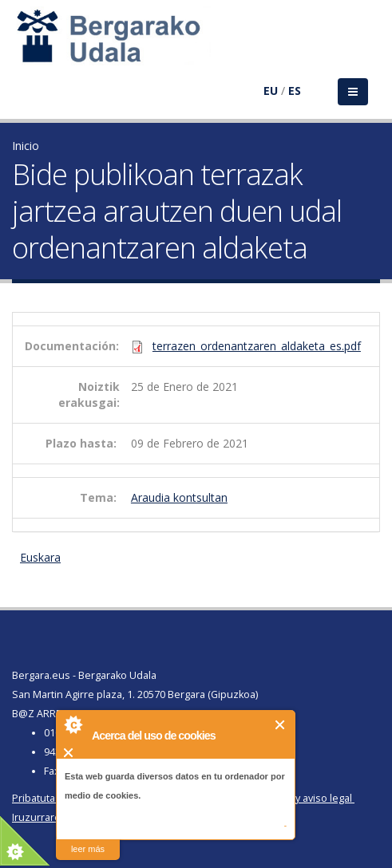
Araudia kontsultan (179, 497)
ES (295, 91)
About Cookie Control (73, 724)
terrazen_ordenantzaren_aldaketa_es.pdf (257, 346)
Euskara (40, 557)
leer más (88, 849)
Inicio (26, 146)
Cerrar (281, 725)
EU (271, 91)
